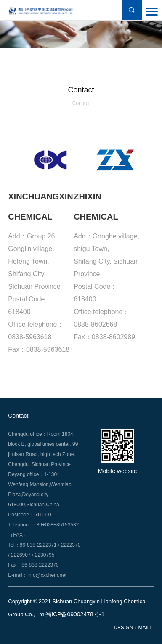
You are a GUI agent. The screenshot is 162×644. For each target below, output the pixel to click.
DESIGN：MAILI (132, 628)
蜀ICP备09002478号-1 (75, 614)
